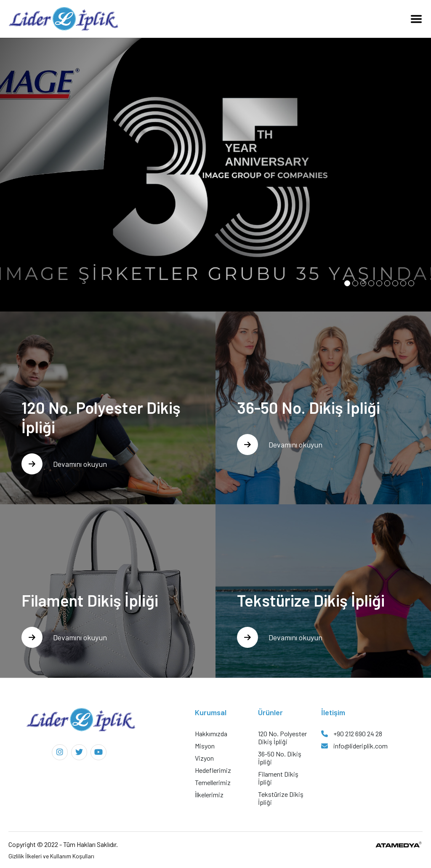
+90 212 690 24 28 (352, 734)
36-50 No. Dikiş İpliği (280, 758)
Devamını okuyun (64, 464)
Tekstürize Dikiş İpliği (281, 798)
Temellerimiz (213, 782)
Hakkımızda (211, 734)
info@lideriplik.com (354, 746)
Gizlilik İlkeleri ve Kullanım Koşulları (51, 856)
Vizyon (204, 758)
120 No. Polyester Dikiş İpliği (282, 738)
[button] (347, 283)
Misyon (205, 746)
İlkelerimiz (209, 795)
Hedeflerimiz (213, 770)
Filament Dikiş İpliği (278, 778)
